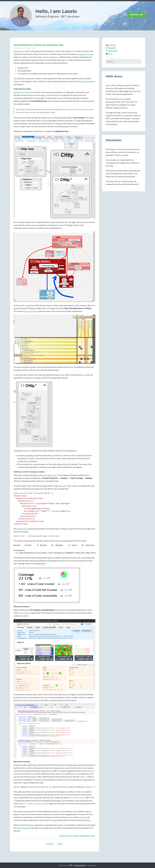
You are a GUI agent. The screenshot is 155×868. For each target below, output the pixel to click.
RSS (110, 54)
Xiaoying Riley (80, 865)
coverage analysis (50, 475)
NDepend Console (85, 81)
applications (54, 57)
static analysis (74, 836)
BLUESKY (112, 48)
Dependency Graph (85, 54)
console (77, 774)
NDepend (18, 51)
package (62, 486)
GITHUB (112, 45)
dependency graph (87, 836)
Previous (50, 844)
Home (60, 844)
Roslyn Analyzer (23, 828)
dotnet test (22, 529)
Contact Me (136, 15)
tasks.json (83, 817)
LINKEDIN (113, 51)
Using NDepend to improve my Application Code (38, 45)
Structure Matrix (31, 311)
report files (24, 613)
